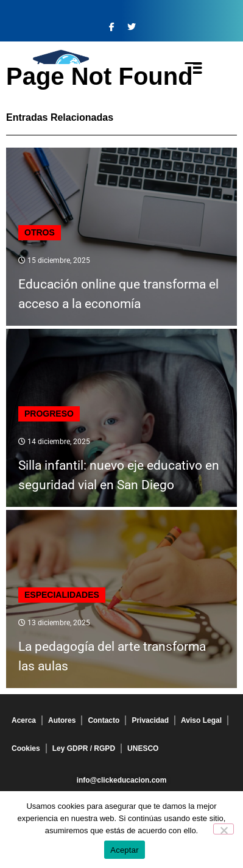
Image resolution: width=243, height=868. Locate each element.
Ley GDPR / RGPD (84, 748)
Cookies (26, 748)
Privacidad (150, 720)
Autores (62, 720)
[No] (224, 829)
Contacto (104, 720)
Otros (40, 232)
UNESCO (143, 748)
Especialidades (62, 595)
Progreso (49, 414)
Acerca (24, 720)
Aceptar (125, 850)
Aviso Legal (201, 720)
